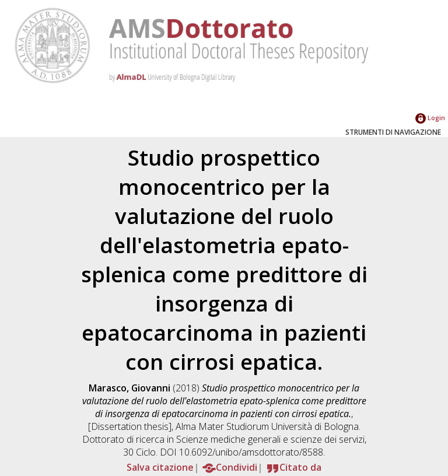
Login (430, 118)
